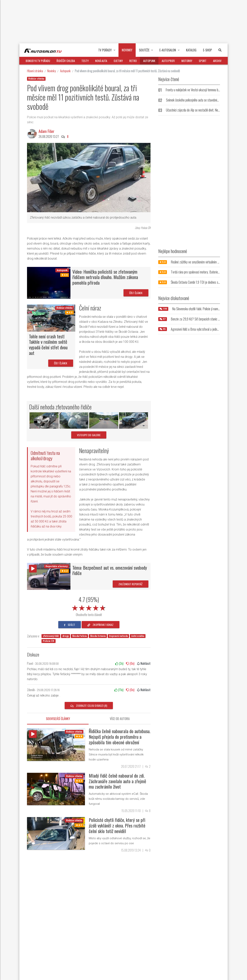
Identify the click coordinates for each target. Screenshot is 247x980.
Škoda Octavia (98, 636)
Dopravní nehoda (118, 636)
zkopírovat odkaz (101, 625)
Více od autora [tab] (120, 719)
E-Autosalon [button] (169, 50)
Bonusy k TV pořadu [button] (38, 61)
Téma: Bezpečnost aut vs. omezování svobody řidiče (110, 570)
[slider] (89, 607)
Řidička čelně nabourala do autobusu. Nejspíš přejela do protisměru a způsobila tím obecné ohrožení (120, 737)
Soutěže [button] (146, 50)
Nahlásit (144, 663)
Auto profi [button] (168, 61)
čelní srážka (138, 636)
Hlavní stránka (35, 71)
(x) (119, 663)
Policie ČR (49, 641)
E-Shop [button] (207, 50)
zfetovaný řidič (51, 636)
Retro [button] (133, 61)
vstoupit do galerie (89, 435)
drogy (66, 636)
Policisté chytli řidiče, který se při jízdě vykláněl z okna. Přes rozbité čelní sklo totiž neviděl (117, 825)
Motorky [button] (187, 61)
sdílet (70, 625)
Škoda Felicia (79, 636)
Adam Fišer (47, 131)
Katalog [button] (191, 50)
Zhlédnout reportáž (131, 584)
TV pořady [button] (107, 50)
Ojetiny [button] (118, 61)
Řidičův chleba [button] (66, 61)
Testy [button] (85, 61)
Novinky (52, 71)
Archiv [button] (217, 61)
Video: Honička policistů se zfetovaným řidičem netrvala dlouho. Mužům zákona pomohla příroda (105, 277)
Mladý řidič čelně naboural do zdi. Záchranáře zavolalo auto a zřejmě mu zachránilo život (117, 781)
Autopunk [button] (149, 61)
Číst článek (136, 293)
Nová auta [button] (101, 61)
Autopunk (65, 71)
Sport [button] (203, 61)
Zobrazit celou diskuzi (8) (89, 705)
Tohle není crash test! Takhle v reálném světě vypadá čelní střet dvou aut (48, 345)
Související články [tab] (58, 719)
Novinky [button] (127, 50)
